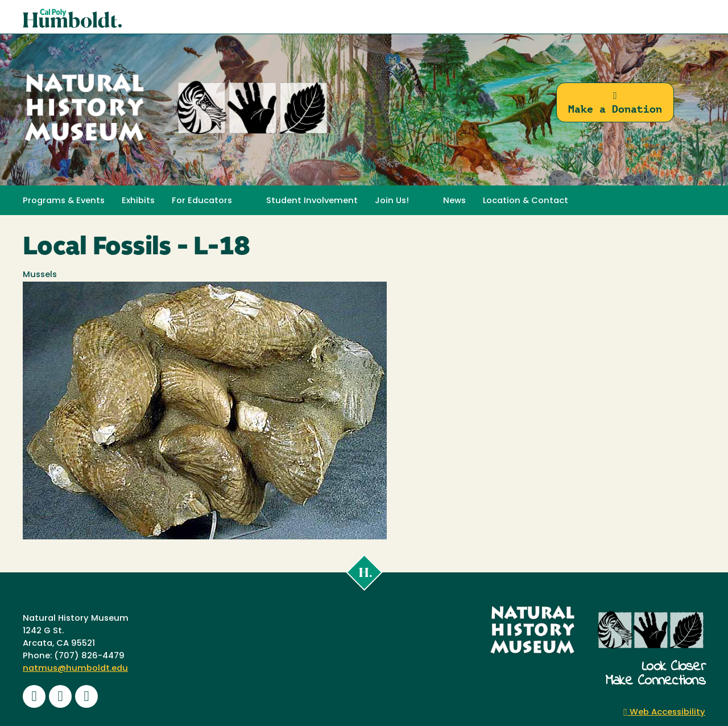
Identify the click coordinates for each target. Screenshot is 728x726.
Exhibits (138, 201)
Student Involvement (312, 201)
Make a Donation (615, 103)
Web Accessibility (664, 713)
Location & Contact (526, 201)
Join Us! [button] (392, 201)
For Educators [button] (202, 201)
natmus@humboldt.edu (75, 669)
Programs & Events (64, 201)
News (454, 201)
